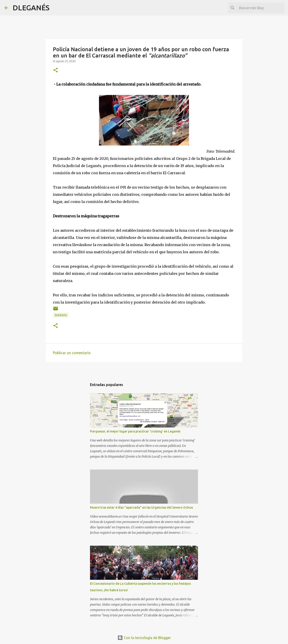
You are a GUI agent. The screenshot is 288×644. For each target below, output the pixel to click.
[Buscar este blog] (261, 8)
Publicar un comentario (72, 353)
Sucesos (61, 315)
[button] (56, 70)
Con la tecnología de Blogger (144, 638)
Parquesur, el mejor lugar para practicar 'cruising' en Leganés (135, 431)
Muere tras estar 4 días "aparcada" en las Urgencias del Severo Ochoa (141, 507)
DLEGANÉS (31, 8)
